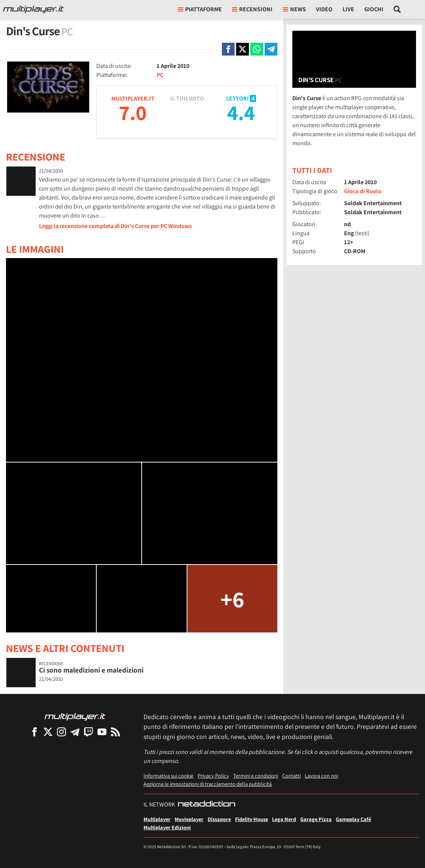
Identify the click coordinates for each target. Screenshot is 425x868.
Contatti (291, 776)
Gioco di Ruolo (363, 191)
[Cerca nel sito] (397, 9)
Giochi (374, 9)
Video (324, 9)
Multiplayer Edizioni (167, 827)
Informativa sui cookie (168, 776)
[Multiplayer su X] (48, 732)
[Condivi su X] (242, 49)
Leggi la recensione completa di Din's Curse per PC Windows (115, 226)
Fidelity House (251, 819)
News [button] (294, 9)
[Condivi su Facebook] (228, 49)
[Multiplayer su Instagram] (61, 732)
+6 (232, 599)
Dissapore (219, 819)
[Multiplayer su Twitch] (88, 732)
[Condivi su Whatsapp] (257, 49)
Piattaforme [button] (200, 9)
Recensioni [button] (252, 9)
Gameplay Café (353, 819)
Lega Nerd (284, 819)
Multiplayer (157, 819)
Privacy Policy (213, 776)
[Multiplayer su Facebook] (34, 732)
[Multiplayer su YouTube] (102, 732)
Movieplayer (189, 819)
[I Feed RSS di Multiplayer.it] (115, 732)
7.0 (133, 112)
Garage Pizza (316, 819)
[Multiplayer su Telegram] (75, 732)
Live (348, 9)
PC (160, 75)
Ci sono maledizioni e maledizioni (91, 670)
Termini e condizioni (256, 776)
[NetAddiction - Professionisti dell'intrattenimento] (207, 805)
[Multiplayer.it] (33, 9)
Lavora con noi (321, 776)
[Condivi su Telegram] (271, 49)
